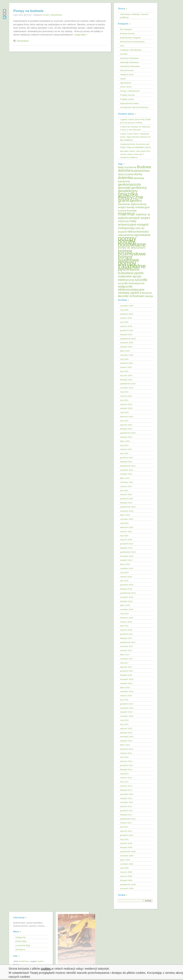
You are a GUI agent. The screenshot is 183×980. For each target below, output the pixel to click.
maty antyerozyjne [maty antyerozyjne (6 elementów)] (127, 223)
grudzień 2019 (127, 544)
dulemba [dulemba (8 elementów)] (125, 178)
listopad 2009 (126, 847)
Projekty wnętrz (127, 99)
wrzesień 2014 (127, 737)
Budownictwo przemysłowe (132, 42)
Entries (21, 941)
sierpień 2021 (126, 474)
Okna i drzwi (126, 87)
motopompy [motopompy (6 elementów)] (126, 228)
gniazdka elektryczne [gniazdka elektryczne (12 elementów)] (131, 196)
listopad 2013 (126, 769)
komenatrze (23, 41)
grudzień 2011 (127, 810)
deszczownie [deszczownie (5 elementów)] (126, 174)
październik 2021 (128, 466)
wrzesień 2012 (127, 794)
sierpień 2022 (126, 437)
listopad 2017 (126, 638)
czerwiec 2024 (127, 388)
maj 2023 (124, 412)
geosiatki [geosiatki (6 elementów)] (124, 188)
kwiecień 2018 (127, 618)
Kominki (124, 54)
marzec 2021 (126, 486)
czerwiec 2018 (127, 609)
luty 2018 (124, 626)
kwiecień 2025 (127, 363)
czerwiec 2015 (127, 716)
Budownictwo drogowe (130, 38)
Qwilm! (41, 961)
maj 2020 (124, 523)
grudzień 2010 (127, 835)
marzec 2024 (126, 396)
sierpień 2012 (126, 798)
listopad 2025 (126, 334)
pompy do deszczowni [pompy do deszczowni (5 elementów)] (131, 248)
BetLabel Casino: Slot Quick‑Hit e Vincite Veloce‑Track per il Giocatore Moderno (135, 154)
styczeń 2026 (126, 326)
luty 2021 (124, 490)
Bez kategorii (126, 29)
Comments (23, 945)
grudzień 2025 (127, 330)
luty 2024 (124, 400)
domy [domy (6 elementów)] (138, 174)
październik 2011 (128, 819)
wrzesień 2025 (127, 343)
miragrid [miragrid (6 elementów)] (143, 224)
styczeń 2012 (126, 806)
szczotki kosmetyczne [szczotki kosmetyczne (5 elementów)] (131, 283)
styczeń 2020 (126, 540)
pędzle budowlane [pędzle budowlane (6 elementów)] (129, 271)
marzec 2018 (126, 622)
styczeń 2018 (126, 630)
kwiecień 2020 (127, 527)
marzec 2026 (126, 318)
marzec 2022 (126, 449)
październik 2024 (128, 384)
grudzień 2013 (127, 765)
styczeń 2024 (126, 404)
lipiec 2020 (125, 515)
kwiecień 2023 (127, 416)
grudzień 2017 (127, 634)
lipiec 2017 (125, 654)
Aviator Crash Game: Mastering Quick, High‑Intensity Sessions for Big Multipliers (135, 137)
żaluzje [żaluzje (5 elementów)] (149, 296)
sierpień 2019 (126, 560)
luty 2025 (124, 371)
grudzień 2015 (127, 704)
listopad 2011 (126, 815)
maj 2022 (124, 445)
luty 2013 (124, 782)
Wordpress (20, 949)
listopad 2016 (126, 675)
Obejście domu (127, 74)
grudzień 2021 (127, 457)
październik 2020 (128, 507)
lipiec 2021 (125, 478)
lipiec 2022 (125, 441)
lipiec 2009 (125, 860)
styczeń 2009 (126, 876)
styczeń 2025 (126, 375)
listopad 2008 (126, 880)
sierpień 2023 (126, 408)
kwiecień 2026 (127, 314)
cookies (46, 969)
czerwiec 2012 (127, 802)
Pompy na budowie (28, 11)
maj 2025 (124, 359)
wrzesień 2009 (127, 856)
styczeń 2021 (126, 494)
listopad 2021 (126, 462)
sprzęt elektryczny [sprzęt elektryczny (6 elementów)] (130, 278)
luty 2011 (124, 827)
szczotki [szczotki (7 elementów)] (141, 280)
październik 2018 (128, 593)
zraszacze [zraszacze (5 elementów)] (146, 293)
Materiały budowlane (130, 62)
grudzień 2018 (127, 585)
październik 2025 (128, 339)
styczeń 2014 (126, 761)
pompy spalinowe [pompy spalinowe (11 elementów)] (129, 258)
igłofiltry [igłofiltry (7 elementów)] (136, 201)
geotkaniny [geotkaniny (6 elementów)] (139, 188)
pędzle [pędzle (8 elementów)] (124, 269)
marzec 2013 (126, 778)
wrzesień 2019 (127, 556)
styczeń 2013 (126, 786)
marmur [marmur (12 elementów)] (127, 214)
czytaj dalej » (81, 35)
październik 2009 (128, 851)
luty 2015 (124, 724)
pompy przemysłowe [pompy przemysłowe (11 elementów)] (132, 252)
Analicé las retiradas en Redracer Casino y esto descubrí (135, 128)
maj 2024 (124, 392)
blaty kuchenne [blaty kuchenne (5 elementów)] (127, 167)
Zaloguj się (20, 937)
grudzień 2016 (127, 671)
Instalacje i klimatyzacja (131, 50)
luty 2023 (124, 421)
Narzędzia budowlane (130, 66)
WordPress (24, 961)
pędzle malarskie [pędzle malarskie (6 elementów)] (131, 275)
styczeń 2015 (126, 728)
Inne (122, 46)
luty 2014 (124, 757)
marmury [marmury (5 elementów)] (123, 221)
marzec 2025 (126, 367)
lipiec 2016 (125, 687)
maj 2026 (124, 310)
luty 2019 (124, 581)
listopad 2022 (126, 429)
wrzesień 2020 (127, 511)
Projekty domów (127, 95)
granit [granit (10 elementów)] (124, 200)
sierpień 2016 (126, 683)
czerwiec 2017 (127, 659)
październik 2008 (128, 884)
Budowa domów (127, 33)
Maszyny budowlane (129, 58)
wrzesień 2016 (127, 679)
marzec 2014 (126, 753)
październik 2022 (128, 433)
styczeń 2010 (126, 843)
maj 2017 (124, 663)
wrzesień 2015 (127, 708)
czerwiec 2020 (127, 519)
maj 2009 (124, 868)
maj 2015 (124, 720)
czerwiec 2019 (127, 568)
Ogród (123, 79)
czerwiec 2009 (127, 864)
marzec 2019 (126, 577)
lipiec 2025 (125, 351)
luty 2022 (124, 453)
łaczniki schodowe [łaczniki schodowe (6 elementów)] (131, 296)
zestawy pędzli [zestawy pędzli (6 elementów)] (128, 293)
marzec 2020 (126, 531)
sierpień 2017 (126, 650)
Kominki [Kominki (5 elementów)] (132, 211)
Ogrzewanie (126, 83)
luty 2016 (124, 700)
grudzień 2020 (127, 498)
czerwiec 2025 (127, 355)
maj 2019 (124, 572)
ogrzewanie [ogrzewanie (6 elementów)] (142, 235)
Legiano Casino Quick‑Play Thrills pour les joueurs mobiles (135, 121)
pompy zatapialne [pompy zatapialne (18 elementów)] (132, 265)
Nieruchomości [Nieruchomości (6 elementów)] (138, 231)
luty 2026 (124, 322)
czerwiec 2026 (127, 306)
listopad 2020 (126, 503)
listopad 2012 (126, 790)
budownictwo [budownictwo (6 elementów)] (140, 171)
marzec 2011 (126, 823)
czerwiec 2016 (127, 691)
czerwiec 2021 (127, 482)
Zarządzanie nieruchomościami (134, 107)
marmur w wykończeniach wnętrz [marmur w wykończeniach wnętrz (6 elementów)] (134, 216)
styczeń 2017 (126, 667)
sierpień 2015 (126, 712)
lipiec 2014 (125, 745)
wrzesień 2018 (127, 597)
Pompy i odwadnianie (52, 15)
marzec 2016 (126, 695)
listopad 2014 (126, 733)
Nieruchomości (127, 70)
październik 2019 (128, 552)
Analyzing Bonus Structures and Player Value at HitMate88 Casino (135, 146)
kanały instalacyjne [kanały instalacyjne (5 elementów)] (138, 207)
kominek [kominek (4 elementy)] (122, 211)
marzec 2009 (126, 872)
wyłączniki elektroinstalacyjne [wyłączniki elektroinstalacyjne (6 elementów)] (131, 288)
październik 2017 (128, 642)
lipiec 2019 (125, 564)
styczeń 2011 (126, 831)
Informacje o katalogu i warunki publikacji (134, 16)
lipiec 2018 (125, 605)
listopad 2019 (126, 548)
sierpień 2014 (126, 741)
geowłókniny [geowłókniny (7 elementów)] (128, 191)
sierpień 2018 (126, 601)
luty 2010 (124, 839)
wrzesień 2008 (127, 888)
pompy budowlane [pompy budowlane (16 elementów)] (132, 243)
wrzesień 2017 (127, 646)
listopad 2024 (126, 380)
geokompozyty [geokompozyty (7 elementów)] (129, 184)
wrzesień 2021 (127, 470)
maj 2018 (124, 613)
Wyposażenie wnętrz (130, 103)
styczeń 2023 (126, 425)
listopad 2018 (126, 589)
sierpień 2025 (126, 347)
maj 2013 (124, 774)
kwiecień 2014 (127, 749)
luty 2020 (124, 536)
